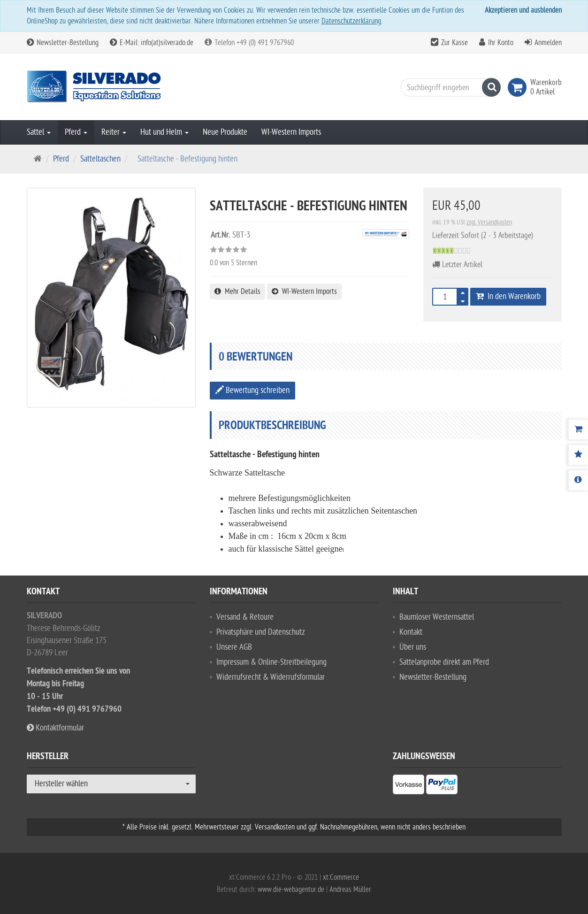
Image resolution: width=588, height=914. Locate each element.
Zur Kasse (454, 43)
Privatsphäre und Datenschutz (261, 632)
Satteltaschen (100, 159)
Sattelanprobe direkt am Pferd (444, 662)
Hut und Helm (164, 132)
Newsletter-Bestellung (63, 43)
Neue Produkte (225, 132)
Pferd (76, 132)
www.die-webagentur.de (291, 890)
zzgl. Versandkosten (489, 222)
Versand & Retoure (245, 617)
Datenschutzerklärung (351, 21)
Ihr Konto (501, 43)
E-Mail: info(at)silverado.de (152, 43)
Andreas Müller (350, 890)
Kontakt (411, 632)
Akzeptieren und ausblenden (523, 10)
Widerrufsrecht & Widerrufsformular (271, 677)
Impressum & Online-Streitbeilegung (271, 662)
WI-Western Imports (291, 132)
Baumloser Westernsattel (437, 617)
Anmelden (548, 43)
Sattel (39, 132)
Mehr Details (237, 292)
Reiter (114, 132)
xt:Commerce (341, 877)
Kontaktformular (55, 728)
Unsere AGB (234, 647)
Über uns (413, 647)
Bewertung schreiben (252, 390)
